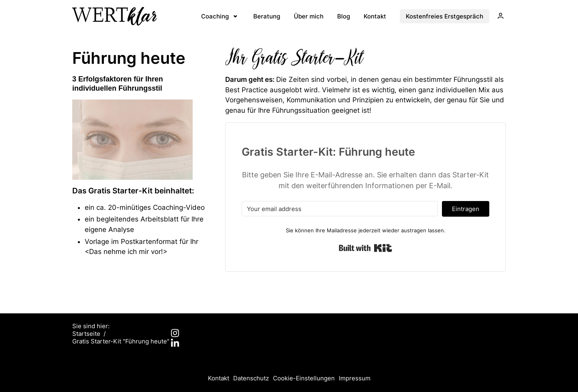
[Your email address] (340, 209)
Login (498, 18)
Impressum (355, 378)
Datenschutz (251, 378)
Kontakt (219, 378)
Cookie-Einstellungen (304, 378)
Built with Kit (365, 248)
